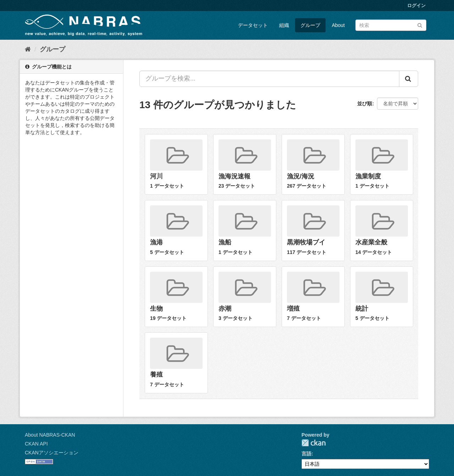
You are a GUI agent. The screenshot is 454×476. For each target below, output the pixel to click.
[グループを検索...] (269, 79)
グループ (310, 25)
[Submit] (420, 25)
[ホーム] (28, 49)
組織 (284, 25)
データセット (253, 25)
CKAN (314, 443)
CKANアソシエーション (52, 453)
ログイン (416, 5)
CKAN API (36, 444)
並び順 (365, 104)
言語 (306, 454)
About (338, 25)
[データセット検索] (391, 25)
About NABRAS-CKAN (50, 435)
